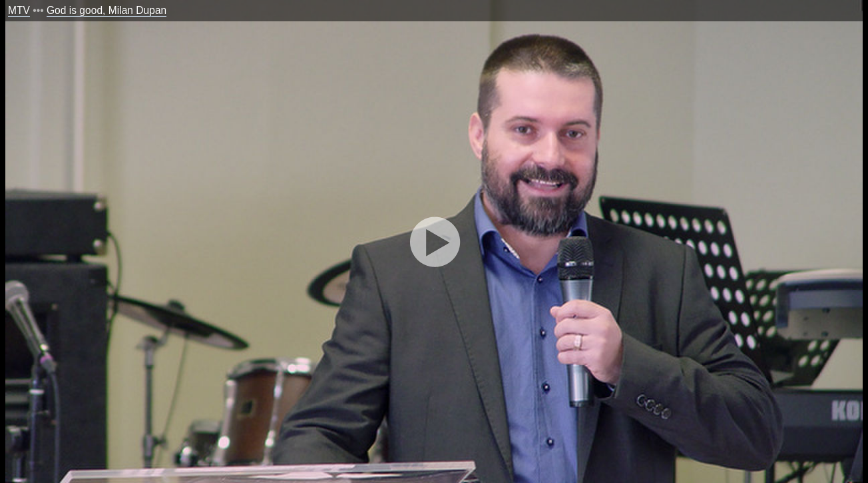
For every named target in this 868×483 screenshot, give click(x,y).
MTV (19, 10)
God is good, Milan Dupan (107, 10)
